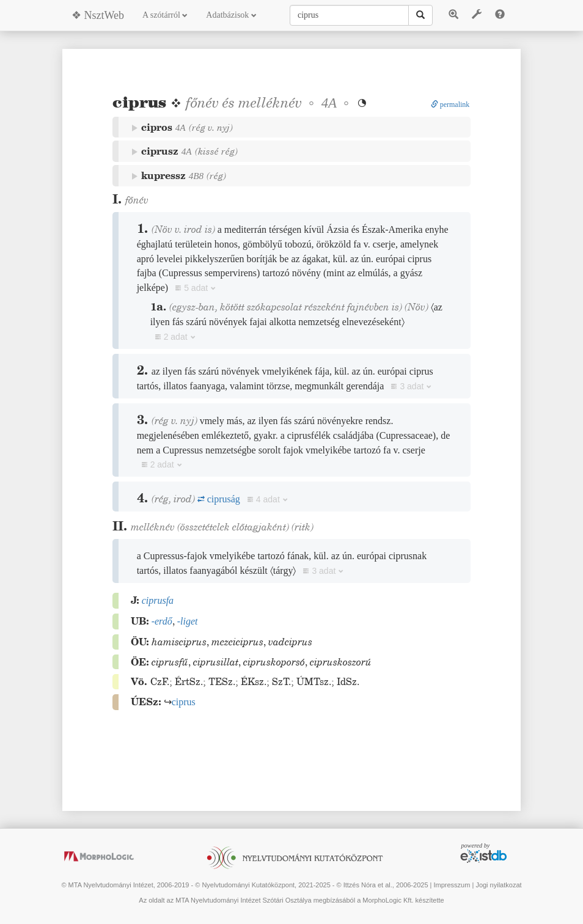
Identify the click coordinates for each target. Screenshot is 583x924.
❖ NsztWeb (98, 15)
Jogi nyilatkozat (498, 885)
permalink (450, 105)
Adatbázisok (231, 15)
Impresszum (452, 885)
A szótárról (165, 15)
